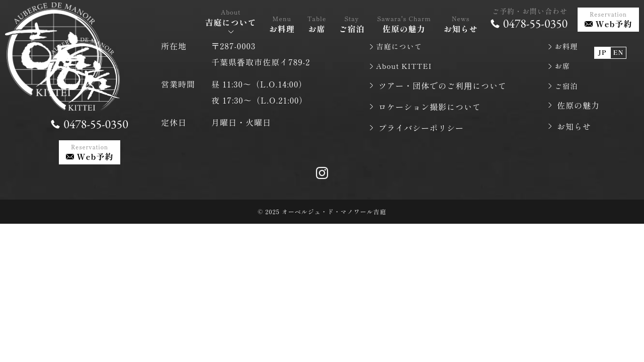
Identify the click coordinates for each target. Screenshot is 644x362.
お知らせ (574, 130)
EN (618, 45)
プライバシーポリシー (421, 130)
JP (602, 45)
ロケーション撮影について (430, 109)
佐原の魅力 (578, 109)
